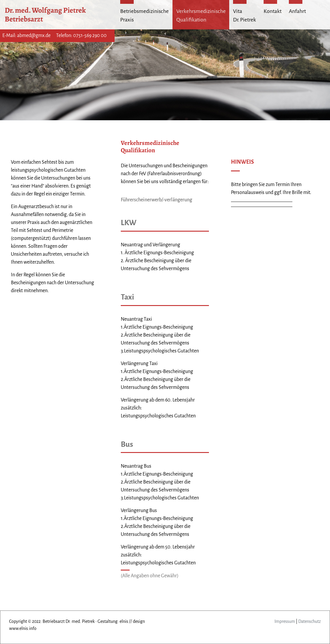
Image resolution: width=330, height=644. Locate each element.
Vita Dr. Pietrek (244, 15)
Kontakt (273, 11)
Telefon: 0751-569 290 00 (81, 36)
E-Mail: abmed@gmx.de (26, 36)
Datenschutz (310, 621)
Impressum (285, 621)
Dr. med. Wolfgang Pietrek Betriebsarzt (46, 15)
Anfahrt (297, 11)
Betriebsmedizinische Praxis (144, 15)
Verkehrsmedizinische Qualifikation (201, 15)
